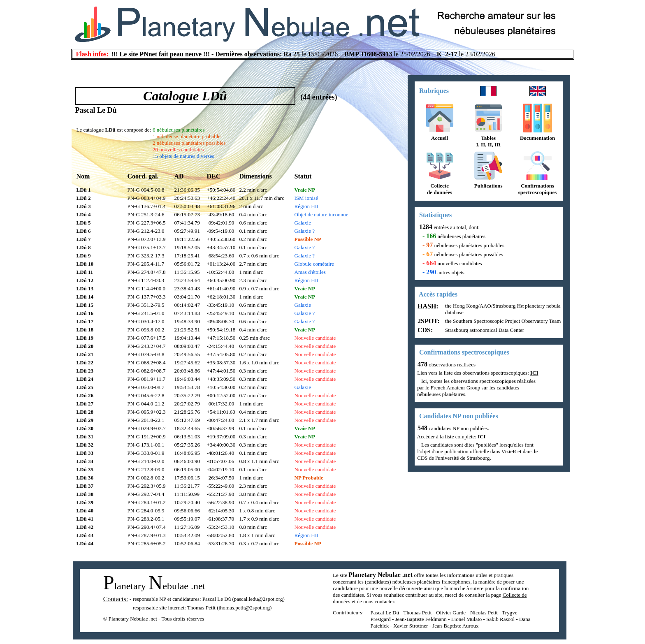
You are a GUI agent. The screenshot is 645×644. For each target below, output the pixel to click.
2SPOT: (428, 321)
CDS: (424, 330)
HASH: (427, 306)
